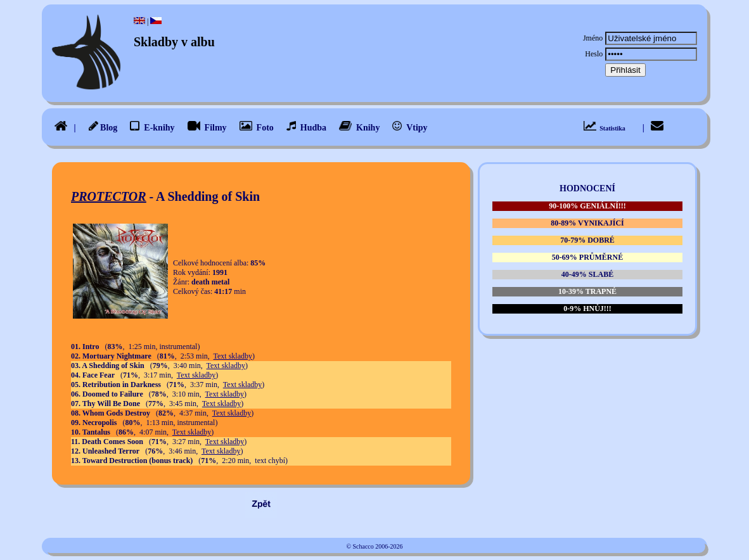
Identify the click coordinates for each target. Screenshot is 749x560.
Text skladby (233, 356)
